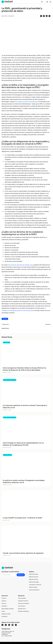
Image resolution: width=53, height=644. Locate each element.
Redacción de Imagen (34, 582)
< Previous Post (5, 324)
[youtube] (12, 625)
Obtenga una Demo (6, 614)
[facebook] (2, 625)
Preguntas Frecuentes (23, 601)
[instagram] (16, 625)
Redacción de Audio (34, 577)
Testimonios (4, 607)
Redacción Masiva (33, 588)
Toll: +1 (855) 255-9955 (7, 636)
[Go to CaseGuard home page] (26, 568)
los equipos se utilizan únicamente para (28, 102)
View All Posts (5, 328)
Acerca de (4, 604)
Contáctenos (4, 617)
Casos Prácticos (22, 607)
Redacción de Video (34, 575)
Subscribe (21, 575)
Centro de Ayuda (22, 599)
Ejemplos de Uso (22, 609)
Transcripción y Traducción (35, 585)
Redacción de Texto (33, 580)
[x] (6, 625)
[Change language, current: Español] (46, 2)
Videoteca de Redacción (24, 612)
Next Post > (48, 324)
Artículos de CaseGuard (23, 604)
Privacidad (5, 319)
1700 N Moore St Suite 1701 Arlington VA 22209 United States (8, 633)
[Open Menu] (50, 2)
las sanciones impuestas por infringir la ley (22, 265)
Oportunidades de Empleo (8, 609)
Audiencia (4, 601)
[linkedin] (9, 625)
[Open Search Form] (42, 2)
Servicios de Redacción (34, 590)
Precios (3, 612)
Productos (4, 599)
